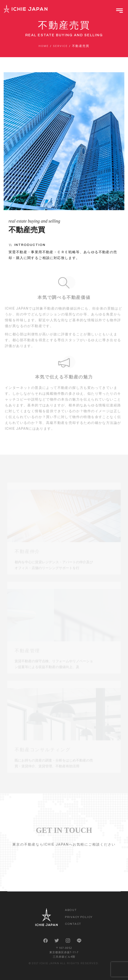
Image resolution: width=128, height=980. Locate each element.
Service (60, 46)
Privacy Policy (79, 917)
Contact (73, 924)
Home (44, 46)
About (71, 910)
